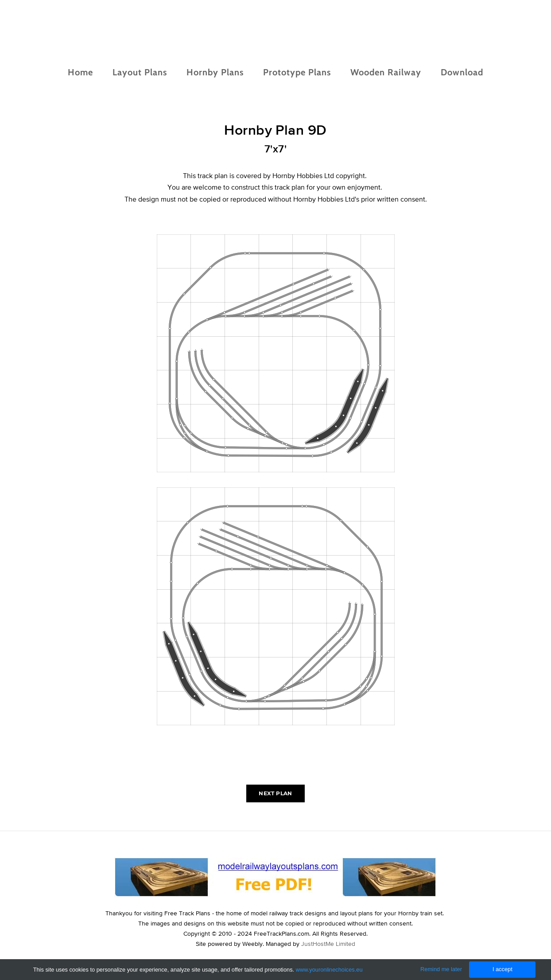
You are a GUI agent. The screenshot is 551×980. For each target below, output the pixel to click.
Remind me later (441, 969)
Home (80, 72)
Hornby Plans (215, 72)
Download (462, 72)
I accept (502, 969)
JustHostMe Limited (328, 944)
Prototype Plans (297, 72)
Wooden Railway (386, 72)
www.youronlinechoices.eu (329, 970)
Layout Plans (140, 72)
